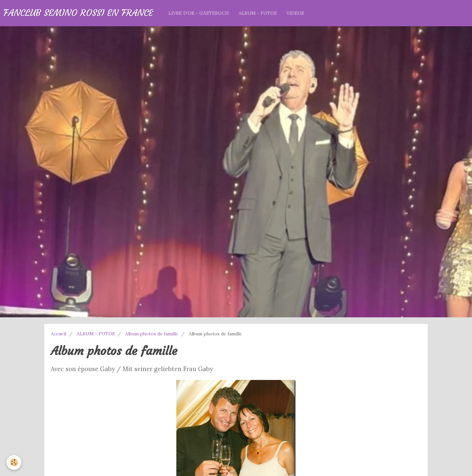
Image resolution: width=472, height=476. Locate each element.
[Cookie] (14, 462)
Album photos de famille (152, 334)
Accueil (59, 334)
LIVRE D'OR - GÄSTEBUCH (199, 13)
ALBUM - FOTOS (258, 13)
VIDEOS (295, 13)
